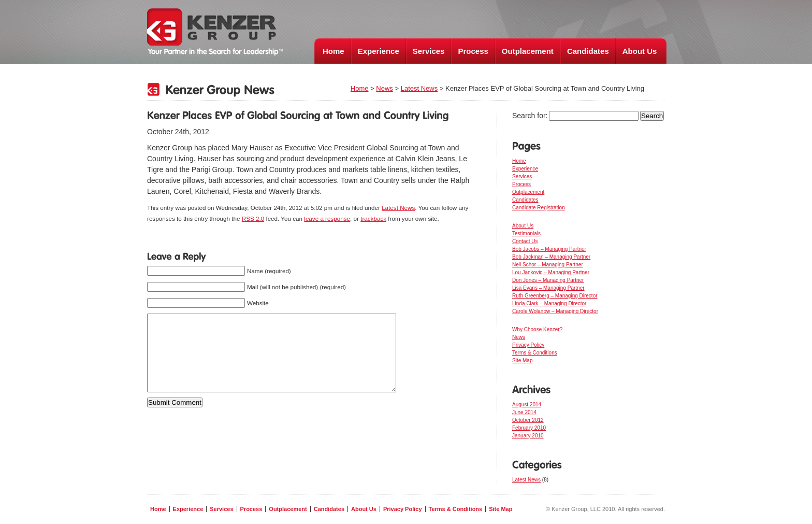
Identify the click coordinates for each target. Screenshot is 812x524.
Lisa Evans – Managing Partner (548, 288)
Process (473, 51)
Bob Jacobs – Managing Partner (549, 249)
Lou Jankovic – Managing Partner (551, 272)
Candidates (588, 51)
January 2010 (528, 436)
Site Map (522, 360)
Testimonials (526, 233)
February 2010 (529, 428)
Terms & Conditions (535, 353)
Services (429, 51)
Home (334, 51)
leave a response (327, 218)
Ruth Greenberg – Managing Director (555, 296)
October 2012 (528, 420)
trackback (373, 218)
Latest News (419, 88)
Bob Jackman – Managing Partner (551, 257)
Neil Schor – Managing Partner (548, 265)
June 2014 (524, 412)
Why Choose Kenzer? (537, 329)
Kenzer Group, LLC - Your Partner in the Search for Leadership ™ (215, 32)
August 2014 (527, 405)
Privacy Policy (528, 345)
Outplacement (528, 51)
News (385, 88)
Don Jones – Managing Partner (548, 280)
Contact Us (525, 241)
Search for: (530, 116)
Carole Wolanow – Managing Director (555, 311)
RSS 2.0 (253, 218)
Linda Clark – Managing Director (549, 303)
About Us (640, 51)
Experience (379, 51)
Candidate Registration (539, 208)
